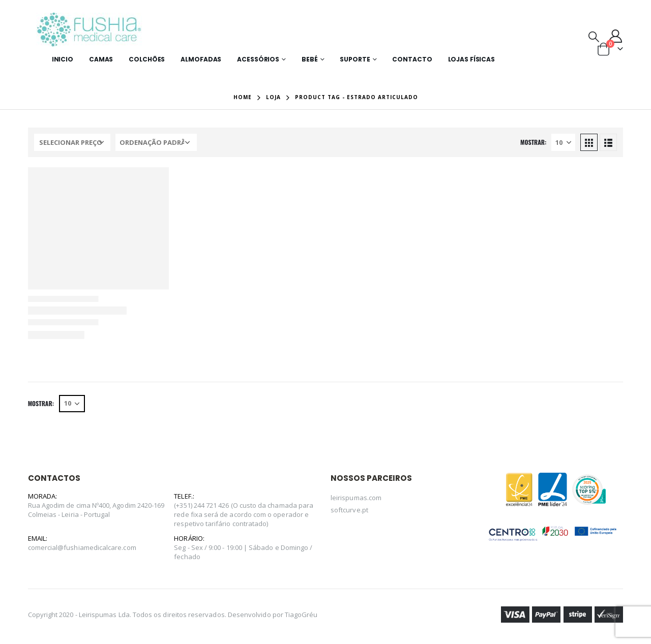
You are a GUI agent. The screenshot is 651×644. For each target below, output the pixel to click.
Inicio (63, 59)
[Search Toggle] (594, 36)
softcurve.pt (349, 510)
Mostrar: (533, 142)
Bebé (310, 59)
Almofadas (201, 59)
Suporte (355, 59)
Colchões (147, 59)
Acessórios (258, 59)
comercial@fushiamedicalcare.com (82, 547)
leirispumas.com (356, 498)
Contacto (412, 59)
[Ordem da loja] (156, 142)
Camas (101, 59)
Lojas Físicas (471, 59)
